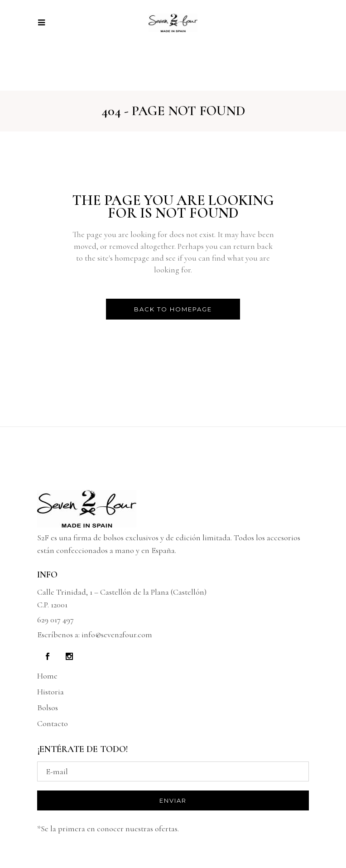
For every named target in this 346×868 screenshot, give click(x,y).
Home (47, 676)
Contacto (53, 723)
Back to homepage (173, 309)
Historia (50, 692)
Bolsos (48, 708)
